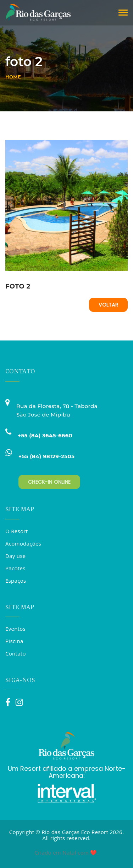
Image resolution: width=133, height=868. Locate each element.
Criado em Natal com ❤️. (66, 852)
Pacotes (15, 568)
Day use (16, 556)
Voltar (108, 305)
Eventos (15, 629)
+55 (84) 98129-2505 (46, 456)
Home (13, 77)
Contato (16, 653)
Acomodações (23, 543)
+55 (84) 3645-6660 (45, 435)
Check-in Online (49, 482)
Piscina (14, 641)
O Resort (16, 531)
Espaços (16, 581)
